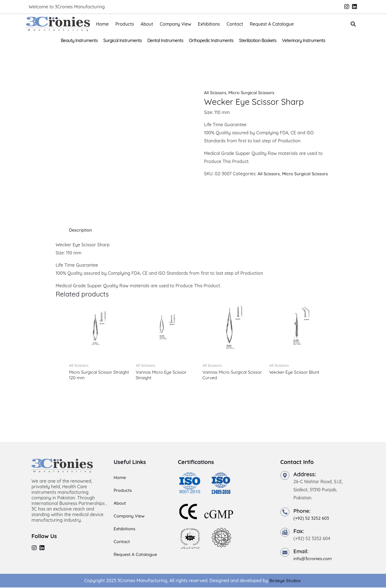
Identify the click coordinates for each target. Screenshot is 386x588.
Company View (176, 24)
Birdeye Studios (285, 581)
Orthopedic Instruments (211, 40)
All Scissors (215, 93)
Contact (235, 24)
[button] (353, 24)
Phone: (302, 511)
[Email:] (285, 553)
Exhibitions (209, 24)
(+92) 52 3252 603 (312, 518)
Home (102, 24)
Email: (301, 552)
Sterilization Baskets (258, 40)
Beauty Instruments (79, 40)
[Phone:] (285, 512)
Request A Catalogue (272, 24)
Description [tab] (81, 230)
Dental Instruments (165, 40)
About (147, 24)
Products (125, 24)
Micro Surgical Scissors (253, 93)
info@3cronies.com (313, 559)
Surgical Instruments (123, 40)
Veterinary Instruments (304, 40)
